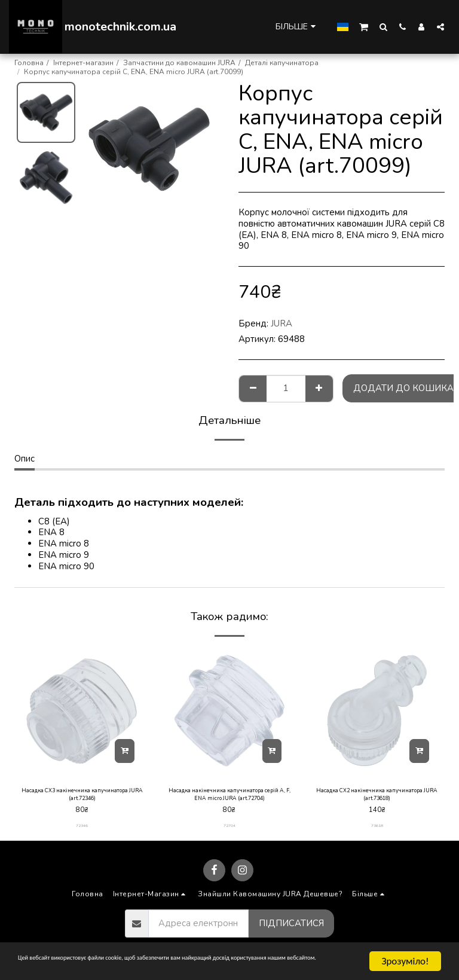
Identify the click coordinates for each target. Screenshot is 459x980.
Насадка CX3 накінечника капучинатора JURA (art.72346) (82, 798)
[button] (364, 26)
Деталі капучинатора (282, 63)
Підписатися (291, 929)
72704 (229, 831)
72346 (82, 831)
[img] (82, 711)
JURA (281, 323)
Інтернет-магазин (83, 63)
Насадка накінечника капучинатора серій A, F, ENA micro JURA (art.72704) (229, 798)
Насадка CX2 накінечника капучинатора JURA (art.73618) (377, 798)
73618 (377, 831)
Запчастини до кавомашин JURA (179, 63)
